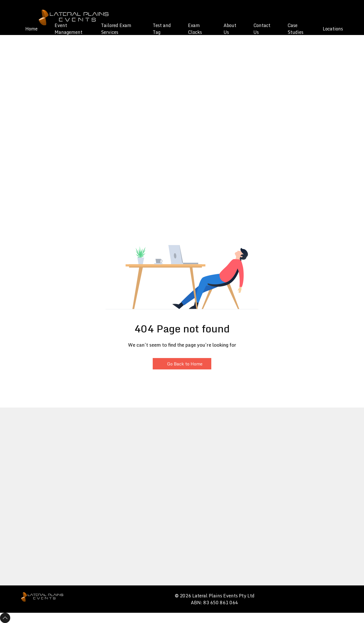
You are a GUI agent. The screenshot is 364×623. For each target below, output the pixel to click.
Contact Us (262, 29)
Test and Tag (162, 29)
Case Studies (295, 29)
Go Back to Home (182, 364)
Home (31, 29)
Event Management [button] (69, 29)
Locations (333, 29)
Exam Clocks (195, 29)
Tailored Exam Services (116, 29)
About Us (230, 29)
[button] (28, 60)
